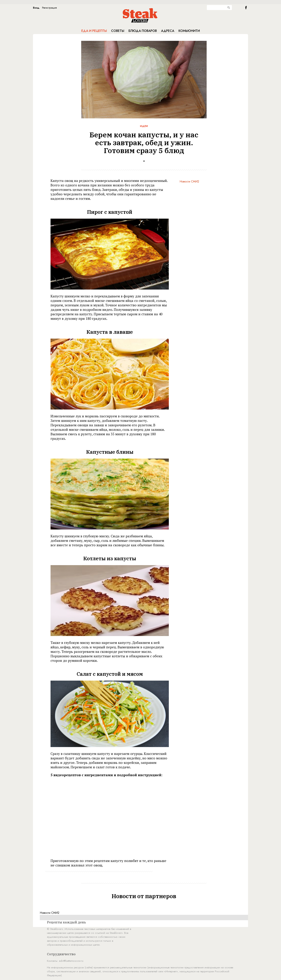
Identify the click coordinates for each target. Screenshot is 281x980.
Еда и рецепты (94, 31)
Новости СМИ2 (189, 181)
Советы (118, 31)
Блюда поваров (143, 31)
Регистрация (49, 8)
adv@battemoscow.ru (71, 961)
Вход (36, 8)
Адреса (168, 31)
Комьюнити (189, 31)
